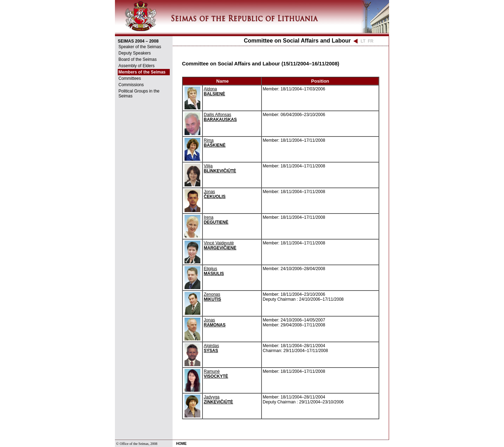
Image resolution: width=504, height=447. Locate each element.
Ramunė (216, 374)
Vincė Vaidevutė (220, 245)
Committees (130, 78)
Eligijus (214, 271)
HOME (181, 444)
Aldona (215, 91)
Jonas (215, 194)
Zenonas (212, 297)
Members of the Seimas (142, 72)
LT (363, 41)
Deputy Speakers (135, 53)
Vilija (220, 168)
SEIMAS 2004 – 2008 (138, 41)
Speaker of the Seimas (140, 47)
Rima (215, 143)
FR (370, 41)
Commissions (131, 85)
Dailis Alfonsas (220, 117)
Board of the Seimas (138, 59)
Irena (216, 220)
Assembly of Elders (137, 66)
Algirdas (211, 348)
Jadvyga (218, 400)
